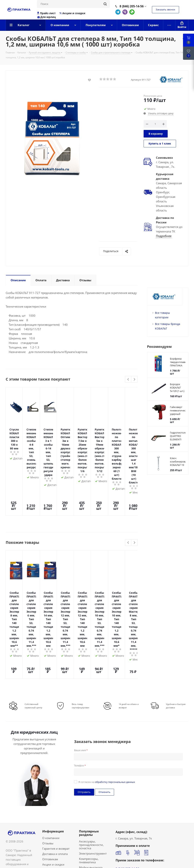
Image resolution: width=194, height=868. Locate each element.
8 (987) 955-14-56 (127, 791)
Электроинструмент (93, 763)
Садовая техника (91, 808)
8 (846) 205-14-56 (132, 6)
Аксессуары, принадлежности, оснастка (91, 754)
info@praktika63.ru (128, 827)
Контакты (49, 790)
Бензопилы (87, 803)
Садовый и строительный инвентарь (89, 825)
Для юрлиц (47, 17)
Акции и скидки (72, 13)
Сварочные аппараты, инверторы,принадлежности (99, 815)
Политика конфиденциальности (28, 865)
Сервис (47, 784)
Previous (128, 380)
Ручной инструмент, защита (93, 796)
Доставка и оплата (55, 763)
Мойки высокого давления (91, 778)
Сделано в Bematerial (174, 861)
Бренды (48, 779)
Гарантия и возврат (56, 758)
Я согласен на (107, 691)
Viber (125, 12)
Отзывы (48, 752)
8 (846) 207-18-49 (127, 782)
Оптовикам (50, 768)
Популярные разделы (89, 742)
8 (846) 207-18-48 (127, 787)
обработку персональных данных (115, 691)
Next (134, 380)
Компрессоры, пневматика (89, 770)
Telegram (118, 12)
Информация (53, 741)
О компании (51, 747)
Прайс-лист (47, 13)
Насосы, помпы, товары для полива (92, 787)
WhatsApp (132, 12)
